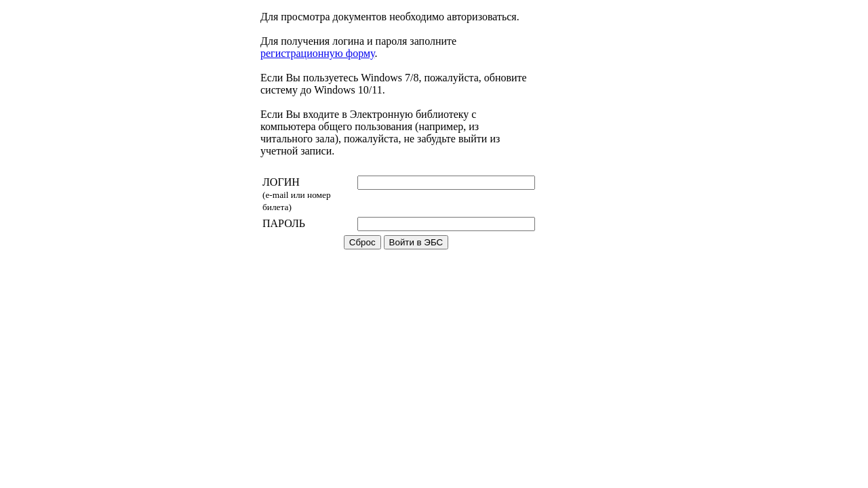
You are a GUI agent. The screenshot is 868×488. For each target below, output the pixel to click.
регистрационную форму (317, 53)
